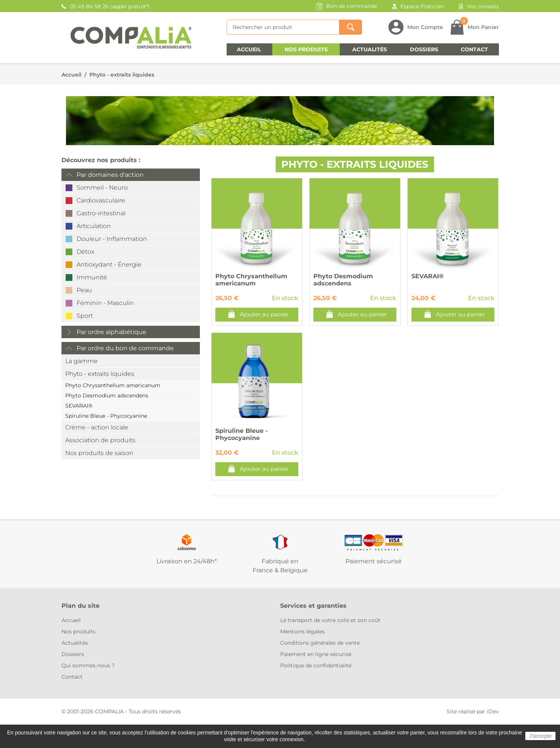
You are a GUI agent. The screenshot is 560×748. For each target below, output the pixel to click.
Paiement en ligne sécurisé (316, 654)
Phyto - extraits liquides (122, 75)
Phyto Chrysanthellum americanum (113, 385)
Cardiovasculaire (101, 200)
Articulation (94, 226)
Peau (84, 290)
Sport (85, 316)
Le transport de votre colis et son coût (330, 620)
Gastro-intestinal (101, 213)
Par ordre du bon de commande (125, 348)
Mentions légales (302, 632)
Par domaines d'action (110, 175)
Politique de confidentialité (316, 665)
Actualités (370, 49)
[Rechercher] (283, 27)
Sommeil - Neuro (102, 188)
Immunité (92, 277)
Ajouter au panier (264, 314)
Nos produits (306, 49)
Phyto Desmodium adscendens (107, 395)
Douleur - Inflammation (112, 239)
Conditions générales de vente (320, 643)
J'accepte (541, 736)
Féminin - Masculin (105, 303)
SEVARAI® (79, 406)
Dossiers (424, 49)
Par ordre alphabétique (111, 332)
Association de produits (100, 440)
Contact (474, 49)
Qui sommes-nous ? (88, 665)
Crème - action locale (97, 427)
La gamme (81, 361)
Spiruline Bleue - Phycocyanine (106, 416)
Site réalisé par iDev (473, 711)
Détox (85, 252)
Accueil (249, 49)
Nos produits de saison (99, 453)
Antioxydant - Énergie (109, 264)
